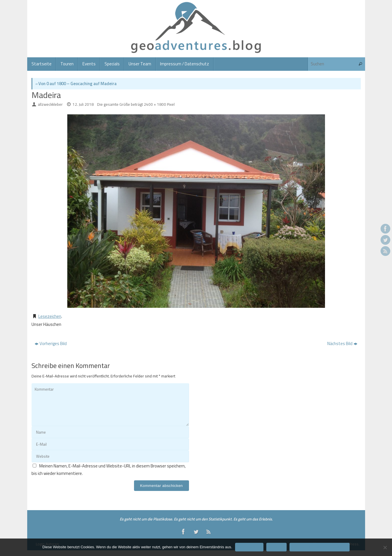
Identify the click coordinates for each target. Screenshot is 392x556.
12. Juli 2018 (83, 104)
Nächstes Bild (342, 343)
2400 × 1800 (155, 104)
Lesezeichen (50, 316)
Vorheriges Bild (51, 343)
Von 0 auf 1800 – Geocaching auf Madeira (76, 84)
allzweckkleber (50, 104)
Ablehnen (276, 547)
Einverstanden (249, 547)
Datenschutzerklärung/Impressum (320, 547)
